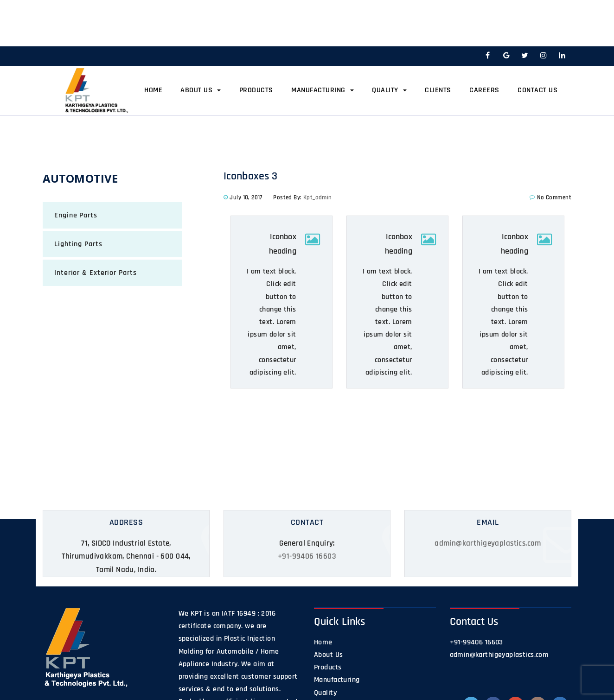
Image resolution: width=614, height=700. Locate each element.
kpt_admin (318, 197)
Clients (438, 90)
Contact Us (537, 90)
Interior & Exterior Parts (96, 273)
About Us (201, 90)
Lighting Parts (78, 244)
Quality (389, 90)
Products (256, 90)
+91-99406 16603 (307, 556)
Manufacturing (323, 90)
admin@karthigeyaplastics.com (488, 543)
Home (153, 90)
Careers (484, 90)
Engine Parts (76, 215)
